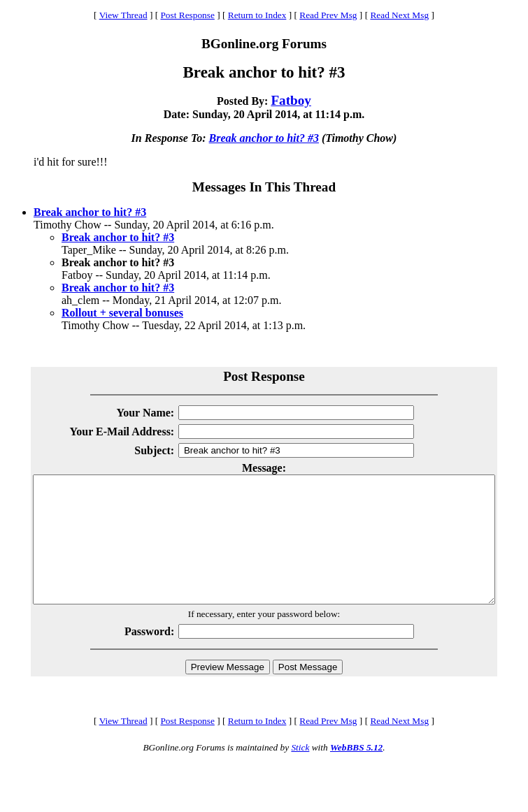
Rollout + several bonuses (122, 313)
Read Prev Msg (328, 15)
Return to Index (257, 15)
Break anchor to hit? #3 (264, 138)
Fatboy (291, 100)
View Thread (123, 15)
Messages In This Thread (264, 187)
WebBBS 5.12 (356, 773)
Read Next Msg (399, 15)
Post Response (187, 15)
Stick (300, 773)
